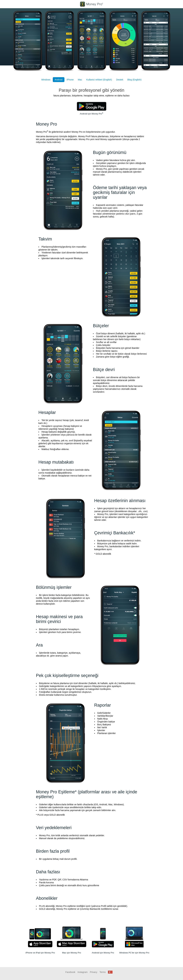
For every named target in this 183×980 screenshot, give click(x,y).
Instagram (82, 972)
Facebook (70, 972)
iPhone (70, 80)
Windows (46, 80)
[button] (110, 972)
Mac (80, 80)
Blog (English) (134, 80)
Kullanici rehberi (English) (99, 80)
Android (59, 80)
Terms (103, 972)
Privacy (94, 972)
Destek (120, 80)
